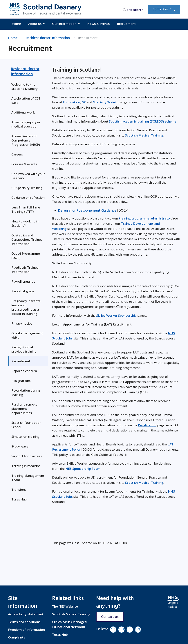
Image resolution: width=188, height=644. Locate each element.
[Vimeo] (121, 630)
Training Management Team (28, 478)
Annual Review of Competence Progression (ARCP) (26, 140)
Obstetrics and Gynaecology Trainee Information (27, 239)
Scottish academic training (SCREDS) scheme (143, 121)
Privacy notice (22, 323)
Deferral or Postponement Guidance (87, 210)
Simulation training (25, 437)
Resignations (21, 381)
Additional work (23, 112)
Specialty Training (106, 102)
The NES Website (65, 606)
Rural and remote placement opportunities (24, 409)
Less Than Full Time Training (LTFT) (26, 209)
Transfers (19, 490)
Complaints (17, 637)
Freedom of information (26, 630)
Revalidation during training (26, 392)
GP (84, 102)
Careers (17, 154)
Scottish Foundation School (26, 425)
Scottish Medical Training (144, 135)
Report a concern (24, 371)
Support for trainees (27, 456)
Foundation (71, 102)
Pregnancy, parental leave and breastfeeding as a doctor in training (26, 307)
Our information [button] (65, 24)
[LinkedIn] (138, 630)
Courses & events (24, 164)
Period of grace (23, 291)
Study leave (20, 446)
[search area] (133, 9)
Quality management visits (27, 335)
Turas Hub (19, 499)
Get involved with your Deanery (28, 176)
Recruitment (126, 24)
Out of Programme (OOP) (26, 256)
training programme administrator (145, 218)
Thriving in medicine (26, 466)
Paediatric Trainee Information (25, 270)
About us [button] (35, 24)
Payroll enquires (23, 281)
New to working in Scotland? (25, 223)
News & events (98, 24)
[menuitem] (28, 86)
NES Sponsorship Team (83, 469)
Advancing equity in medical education (26, 124)
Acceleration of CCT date (26, 100)
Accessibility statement (26, 614)
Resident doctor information (48, 38)
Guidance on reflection (28, 198)
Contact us (164, 9)
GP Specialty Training (27, 188)
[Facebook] (113, 630)
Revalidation (147, 425)
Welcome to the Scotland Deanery (25, 86)
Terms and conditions (24, 622)
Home (16, 24)
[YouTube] (130, 630)
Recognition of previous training (24, 349)
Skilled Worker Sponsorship (116, 315)
